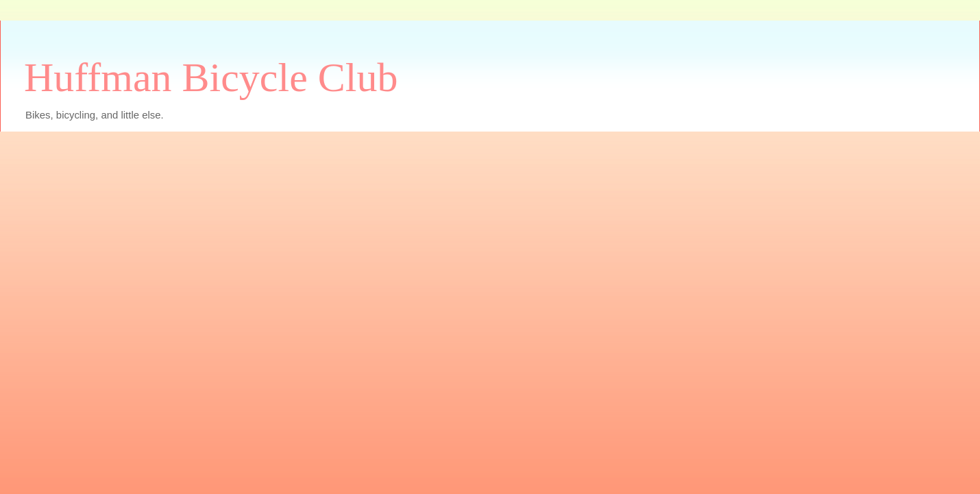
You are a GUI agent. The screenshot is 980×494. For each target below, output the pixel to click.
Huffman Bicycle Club (211, 77)
